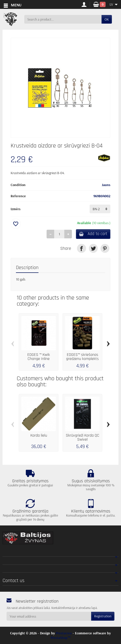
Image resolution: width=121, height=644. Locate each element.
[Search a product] (63, 19)
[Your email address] (49, 616)
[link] (81, 248)
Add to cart (93, 234)
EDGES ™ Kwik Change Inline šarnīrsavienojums (39, 359)
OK (107, 19)
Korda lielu (39, 435)
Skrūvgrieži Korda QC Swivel (83, 437)
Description (27, 268)
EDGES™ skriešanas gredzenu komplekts (82, 357)
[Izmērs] (100, 209)
